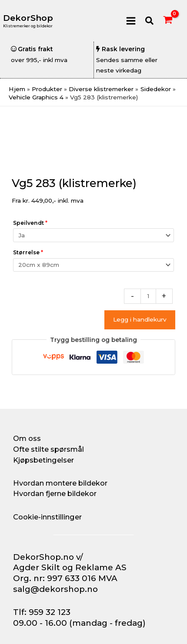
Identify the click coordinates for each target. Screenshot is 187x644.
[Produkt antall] (148, 296)
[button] (150, 21)
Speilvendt (30, 223)
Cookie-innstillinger (47, 517)
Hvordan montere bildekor (60, 483)
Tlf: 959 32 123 (42, 612)
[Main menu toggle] (131, 21)
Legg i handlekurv (140, 319)
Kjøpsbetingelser (43, 460)
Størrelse (28, 252)
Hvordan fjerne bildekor (55, 493)
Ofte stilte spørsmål (48, 449)
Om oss (27, 438)
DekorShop (28, 18)
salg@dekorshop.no (55, 589)
